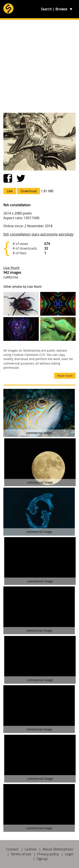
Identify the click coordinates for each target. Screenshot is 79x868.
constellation (20, 234)
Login (69, 854)
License (31, 849)
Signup (42, 859)
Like (10, 191)
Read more (65, 376)
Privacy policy (48, 854)
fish (6, 234)
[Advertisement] (39, 66)
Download (29, 191)
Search (46, 9)
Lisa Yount (11, 268)
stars (35, 234)
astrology (66, 234)
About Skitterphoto (58, 849)
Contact (12, 849)
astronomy (49, 234)
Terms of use (21, 854)
